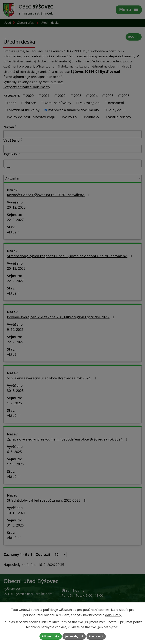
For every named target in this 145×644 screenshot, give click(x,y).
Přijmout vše (51, 636)
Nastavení (96, 636)
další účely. (114, 615)
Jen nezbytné (74, 636)
